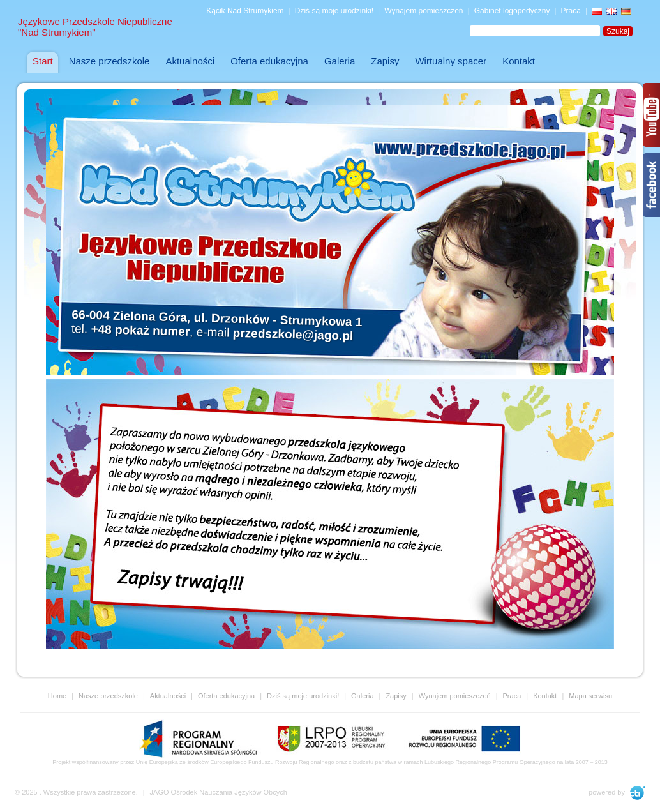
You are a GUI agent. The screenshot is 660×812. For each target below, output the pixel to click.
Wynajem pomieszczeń (424, 11)
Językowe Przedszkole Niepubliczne (95, 27)
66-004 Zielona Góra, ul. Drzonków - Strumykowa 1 (217, 318)
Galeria (362, 696)
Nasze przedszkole (108, 696)
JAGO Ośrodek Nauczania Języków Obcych (219, 792)
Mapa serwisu (590, 696)
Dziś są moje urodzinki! (334, 11)
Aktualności (168, 696)
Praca (571, 11)
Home (57, 696)
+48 (140, 330)
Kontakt (545, 696)
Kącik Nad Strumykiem (245, 11)
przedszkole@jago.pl (293, 335)
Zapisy (396, 696)
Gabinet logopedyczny (512, 11)
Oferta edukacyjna (226, 696)
